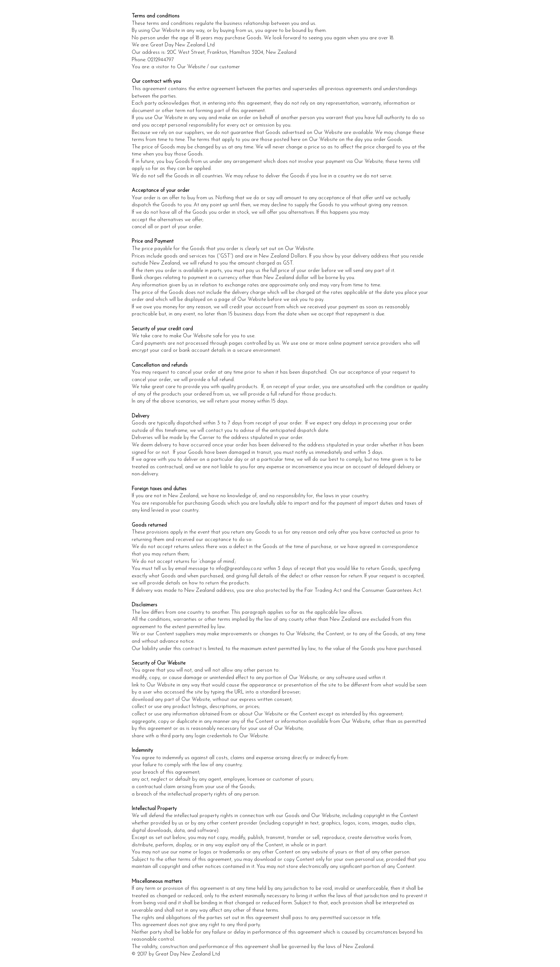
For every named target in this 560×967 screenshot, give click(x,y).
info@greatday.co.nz (239, 569)
